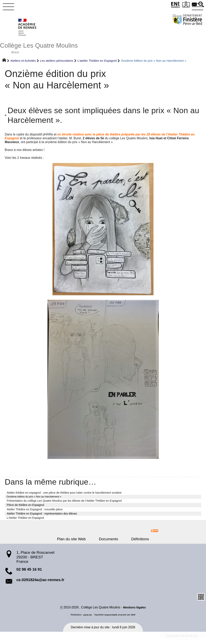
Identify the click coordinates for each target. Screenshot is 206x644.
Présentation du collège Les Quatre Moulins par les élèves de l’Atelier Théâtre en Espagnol (64, 504)
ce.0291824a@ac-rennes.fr (40, 583)
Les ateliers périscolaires (57, 63)
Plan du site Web (76, 542)
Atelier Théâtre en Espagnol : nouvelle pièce (35, 512)
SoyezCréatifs (111, 618)
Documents (108, 542)
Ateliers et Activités (23, 63)
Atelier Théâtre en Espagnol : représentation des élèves (42, 516)
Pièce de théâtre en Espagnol (26, 508)
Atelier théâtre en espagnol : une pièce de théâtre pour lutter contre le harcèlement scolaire (64, 495)
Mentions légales (134, 611)
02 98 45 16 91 (29, 572)
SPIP (134, 618)
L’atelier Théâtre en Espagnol (97, 63)
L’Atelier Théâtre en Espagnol (25, 521)
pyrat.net (87, 618)
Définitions (136, 542)
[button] (201, 5)
